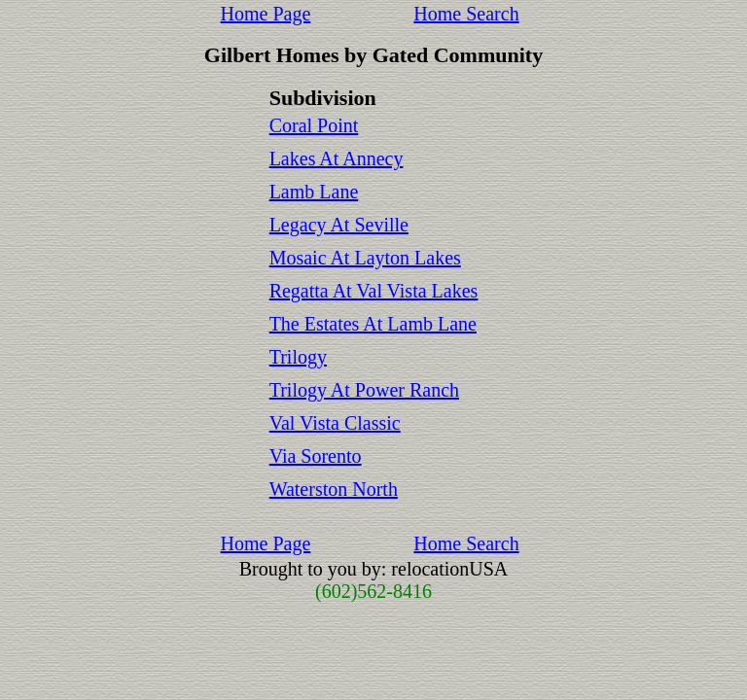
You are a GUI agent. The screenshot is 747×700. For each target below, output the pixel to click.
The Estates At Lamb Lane (373, 324)
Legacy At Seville (339, 225)
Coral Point (314, 125)
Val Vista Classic (335, 423)
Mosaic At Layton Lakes (365, 258)
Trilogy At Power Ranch (364, 390)
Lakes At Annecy (337, 158)
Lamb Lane (314, 192)
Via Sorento (316, 456)
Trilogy (298, 357)
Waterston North (334, 489)
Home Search (466, 14)
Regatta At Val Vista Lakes (374, 291)
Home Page (266, 14)
